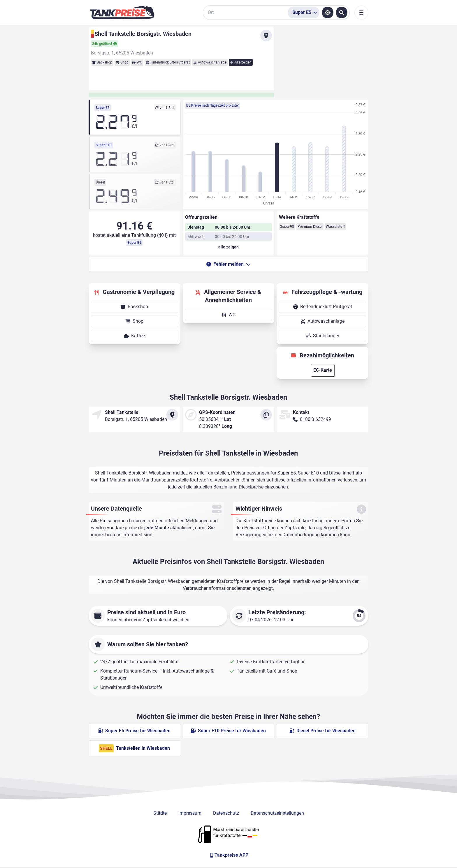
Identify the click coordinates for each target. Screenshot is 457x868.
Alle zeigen (241, 62)
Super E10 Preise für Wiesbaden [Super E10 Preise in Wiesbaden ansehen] (228, 731)
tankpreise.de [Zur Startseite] (129, 528)
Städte (160, 813)
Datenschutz (226, 813)
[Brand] (122, 13)
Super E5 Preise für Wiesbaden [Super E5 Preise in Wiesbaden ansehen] (134, 731)
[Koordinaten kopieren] (266, 415)
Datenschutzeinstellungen (277, 813)
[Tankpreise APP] (228, 855)
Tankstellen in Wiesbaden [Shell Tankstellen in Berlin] (134, 748)
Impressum (190, 813)
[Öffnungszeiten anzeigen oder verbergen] (229, 247)
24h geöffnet (104, 44)
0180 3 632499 (315, 419)
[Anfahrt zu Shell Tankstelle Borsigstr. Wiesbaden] (266, 36)
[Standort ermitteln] (328, 13)
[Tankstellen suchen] (342, 13)
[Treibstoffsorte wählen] (304, 13)
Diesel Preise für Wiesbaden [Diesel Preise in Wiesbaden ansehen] (322, 731)
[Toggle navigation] (361, 13)
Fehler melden (228, 264)
